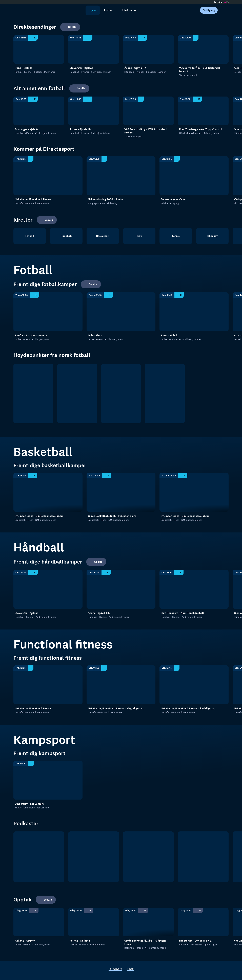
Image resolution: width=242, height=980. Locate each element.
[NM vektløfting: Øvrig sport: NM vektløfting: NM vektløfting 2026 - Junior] (121, 176)
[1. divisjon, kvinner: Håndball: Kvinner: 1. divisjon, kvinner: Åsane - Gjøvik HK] (148, 50)
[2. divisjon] (121, 394)
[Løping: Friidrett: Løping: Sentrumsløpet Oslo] (194, 176)
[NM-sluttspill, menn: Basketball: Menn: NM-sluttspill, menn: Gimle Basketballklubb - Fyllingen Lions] (121, 492)
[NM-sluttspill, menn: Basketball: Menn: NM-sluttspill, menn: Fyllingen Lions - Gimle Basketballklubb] (48, 492)
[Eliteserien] (33, 394)
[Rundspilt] (203, 857)
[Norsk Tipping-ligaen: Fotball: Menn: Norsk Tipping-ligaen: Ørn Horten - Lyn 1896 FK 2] (203, 922)
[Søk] (81, 10)
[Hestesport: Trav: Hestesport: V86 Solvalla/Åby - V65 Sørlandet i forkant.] (203, 50)
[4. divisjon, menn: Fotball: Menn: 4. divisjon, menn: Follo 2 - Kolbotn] (94, 922)
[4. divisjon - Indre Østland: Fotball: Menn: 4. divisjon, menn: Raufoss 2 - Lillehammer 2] (48, 312)
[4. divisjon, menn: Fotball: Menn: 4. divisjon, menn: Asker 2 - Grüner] (39, 922)
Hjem (93, 10)
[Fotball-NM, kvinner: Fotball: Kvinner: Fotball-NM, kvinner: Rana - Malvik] (39, 50)
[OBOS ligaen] (77, 394)
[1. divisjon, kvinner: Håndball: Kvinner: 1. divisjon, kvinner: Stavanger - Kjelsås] (94, 50)
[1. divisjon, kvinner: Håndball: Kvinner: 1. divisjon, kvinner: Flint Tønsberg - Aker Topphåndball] (203, 111)
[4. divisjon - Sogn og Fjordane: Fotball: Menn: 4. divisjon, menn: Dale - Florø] (121, 312)
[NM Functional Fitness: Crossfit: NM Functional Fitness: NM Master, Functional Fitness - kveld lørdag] (194, 685)
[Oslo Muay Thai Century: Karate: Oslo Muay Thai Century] (48, 780)
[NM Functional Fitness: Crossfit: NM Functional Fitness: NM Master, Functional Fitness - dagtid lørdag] (121, 685)
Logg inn (218, 2)
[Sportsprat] (148, 857)
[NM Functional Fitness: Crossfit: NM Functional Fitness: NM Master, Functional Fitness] (48, 176)
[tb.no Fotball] (39, 857)
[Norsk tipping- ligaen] (165, 394)
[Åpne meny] (224, 10)
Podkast (109, 10)
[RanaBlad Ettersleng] (94, 857)
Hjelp (130, 969)
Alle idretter (129, 10)
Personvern (115, 969)
